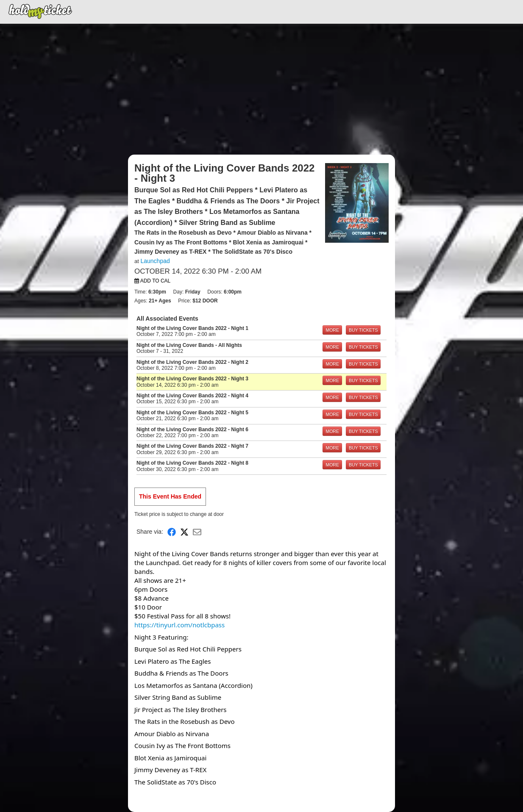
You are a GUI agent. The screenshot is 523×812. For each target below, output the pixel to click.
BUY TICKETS (363, 330)
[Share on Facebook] (172, 532)
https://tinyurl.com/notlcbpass (179, 625)
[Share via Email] (197, 532)
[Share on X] (184, 532)
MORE (332, 330)
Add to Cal (152, 281)
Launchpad (155, 261)
